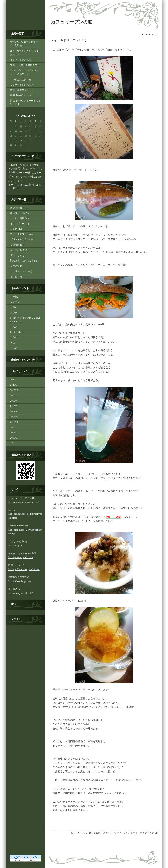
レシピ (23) (16, 229)
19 (36, 136)
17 (26, 136)
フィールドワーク (112, 833)
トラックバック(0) (147, 833)
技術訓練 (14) (17, 245)
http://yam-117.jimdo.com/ (21, 557)
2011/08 (26, 116)
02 (21, 127)
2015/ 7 (14, 438)
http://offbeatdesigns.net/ (20, 581)
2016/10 (14, 422)
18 (30, 136)
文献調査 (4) (17, 266)
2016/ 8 (14, 427)
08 (16, 131)
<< (18, 116)
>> (33, 116)
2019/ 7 (14, 396)
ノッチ (14, 313)
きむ (13, 343)
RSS (14, 604)
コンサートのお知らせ (22, 60)
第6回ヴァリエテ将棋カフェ (25, 65)
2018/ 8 (14, 406)
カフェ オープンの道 (71, 22)
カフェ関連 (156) (19, 208)
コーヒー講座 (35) (19, 218)
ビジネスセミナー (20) (22, 239)
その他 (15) (16, 277)
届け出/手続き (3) (19, 250)
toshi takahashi (17, 332)
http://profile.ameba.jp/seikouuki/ (24, 569)
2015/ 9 (14, 433)
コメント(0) (129, 833)
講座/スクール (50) (20, 213)
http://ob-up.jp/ (15, 546)
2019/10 (14, 390)
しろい (14, 307)
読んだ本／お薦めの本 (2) (24, 261)
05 (36, 127)
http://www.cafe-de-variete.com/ (23, 502)
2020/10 (14, 380)
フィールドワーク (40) (22, 234)
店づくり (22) (17, 255)
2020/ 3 (14, 385)
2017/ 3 (14, 417)
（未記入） (16, 297)
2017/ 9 (14, 411)
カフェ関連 (95, 833)
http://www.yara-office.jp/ (20, 593)
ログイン (16, 619)
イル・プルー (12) (19, 224)
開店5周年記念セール (21, 95)
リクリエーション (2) (21, 271)
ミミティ (15, 302)
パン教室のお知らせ (21, 80)
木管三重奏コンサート (22, 90)
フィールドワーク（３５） (69, 40)
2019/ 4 (14, 401)
